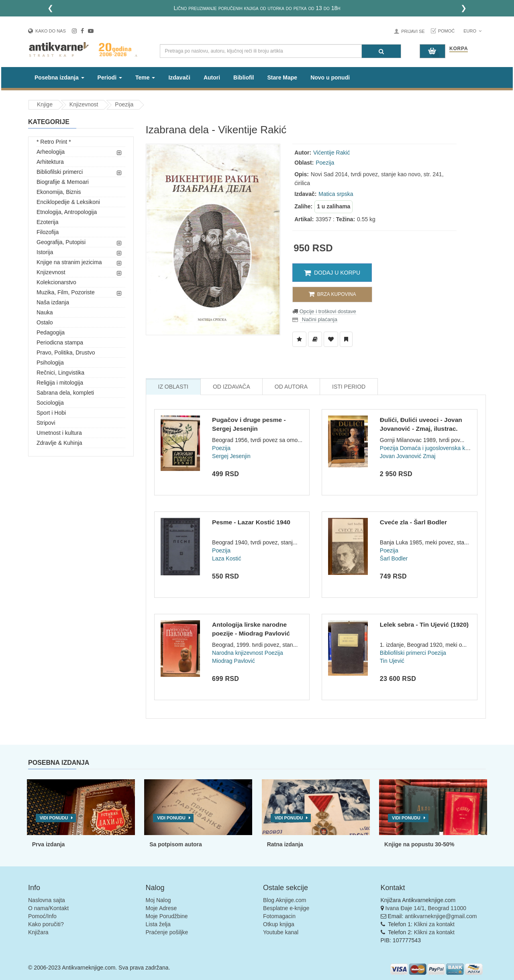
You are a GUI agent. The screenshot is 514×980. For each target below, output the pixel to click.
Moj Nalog (158, 900)
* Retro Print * (54, 142)
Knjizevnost (84, 104)
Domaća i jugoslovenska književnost (445, 448)
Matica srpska (336, 194)
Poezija (124, 104)
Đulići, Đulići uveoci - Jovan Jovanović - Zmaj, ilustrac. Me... (421, 428)
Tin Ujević (392, 661)
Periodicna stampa (60, 342)
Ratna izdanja (285, 844)
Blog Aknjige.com (285, 900)
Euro (472, 31)
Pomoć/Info (42, 916)
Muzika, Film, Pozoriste (66, 292)
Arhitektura (50, 162)
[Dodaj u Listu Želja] (299, 339)
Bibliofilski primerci (60, 172)
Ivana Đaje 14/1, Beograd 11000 (426, 908)
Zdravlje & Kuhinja (59, 443)
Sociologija (50, 403)
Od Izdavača (232, 387)
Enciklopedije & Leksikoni (68, 202)
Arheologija (51, 152)
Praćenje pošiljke (167, 932)
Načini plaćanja (319, 319)
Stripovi (46, 423)
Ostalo (45, 322)
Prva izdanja (49, 844)
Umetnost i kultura (59, 433)
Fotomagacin (279, 916)
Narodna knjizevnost (238, 653)
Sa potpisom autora (176, 844)
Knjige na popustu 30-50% (419, 844)
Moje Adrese (161, 908)
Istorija (45, 252)
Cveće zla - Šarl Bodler (413, 522)
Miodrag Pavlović (234, 661)
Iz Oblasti (173, 387)
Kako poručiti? (46, 924)
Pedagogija (51, 332)
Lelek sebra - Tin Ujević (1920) (424, 624)
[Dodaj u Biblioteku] (315, 339)
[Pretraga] (381, 51)
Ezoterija (47, 222)
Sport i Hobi (51, 413)
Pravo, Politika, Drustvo (66, 352)
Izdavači (179, 77)
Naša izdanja (53, 302)
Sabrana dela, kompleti (65, 393)
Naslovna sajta (47, 900)
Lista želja (158, 924)
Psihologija (50, 363)
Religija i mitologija (60, 383)
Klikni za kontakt (434, 924)
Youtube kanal (281, 932)
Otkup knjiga (279, 924)
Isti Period (349, 387)
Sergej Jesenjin (231, 456)
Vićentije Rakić (332, 153)
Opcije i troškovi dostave (327, 311)
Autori (212, 77)
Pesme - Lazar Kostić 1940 (251, 522)
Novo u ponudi (330, 77)
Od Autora (291, 387)
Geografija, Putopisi (61, 242)
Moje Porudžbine (167, 916)
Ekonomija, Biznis (59, 192)
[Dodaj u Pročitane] (346, 339)
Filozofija (48, 232)
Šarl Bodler (394, 558)
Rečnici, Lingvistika (60, 373)
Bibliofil (244, 77)
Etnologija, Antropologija (67, 212)
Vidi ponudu (54, 818)
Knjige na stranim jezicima (69, 262)
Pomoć (447, 31)
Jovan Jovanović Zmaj (408, 456)
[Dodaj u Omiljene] (331, 339)
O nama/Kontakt (48, 908)
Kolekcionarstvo (56, 282)
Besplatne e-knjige (286, 908)
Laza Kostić (226, 558)
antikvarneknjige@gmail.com (441, 916)
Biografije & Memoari (63, 182)
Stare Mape (282, 77)
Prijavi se (413, 31)
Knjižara (38, 932)
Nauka (45, 312)
